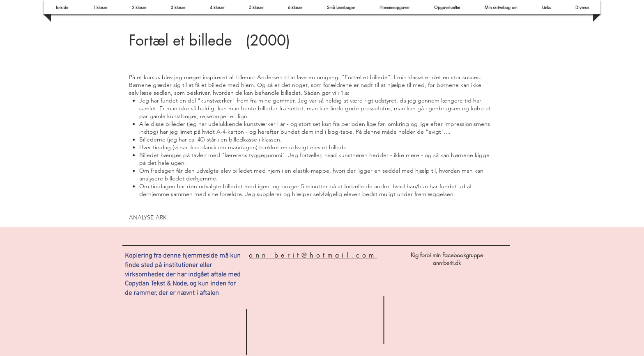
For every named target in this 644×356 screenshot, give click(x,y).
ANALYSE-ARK (148, 217)
